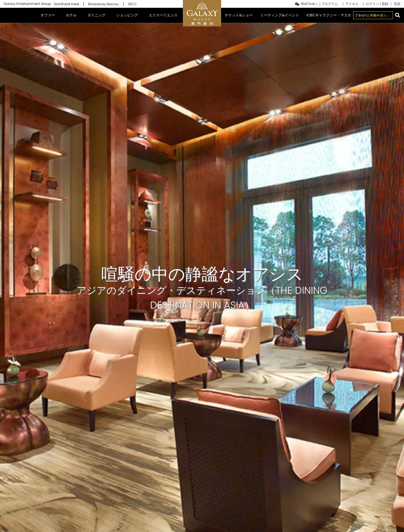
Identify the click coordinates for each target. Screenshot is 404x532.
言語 (397, 4)
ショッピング (127, 15)
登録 (385, 4)
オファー (48, 15)
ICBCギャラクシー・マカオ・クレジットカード (345, 15)
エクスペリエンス (163, 15)
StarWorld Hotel (66, 4)
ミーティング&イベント (280, 15)
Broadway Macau (103, 4)
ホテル (71, 15)
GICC (132, 4)
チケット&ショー (239, 15)
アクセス (352, 4)
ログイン (372, 4)
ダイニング (96, 15)
